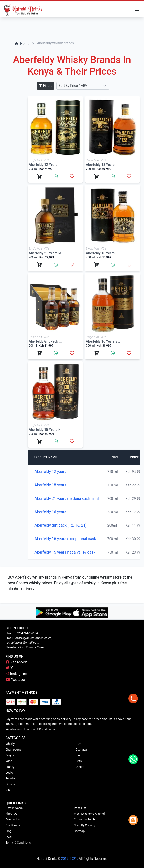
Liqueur (10, 784)
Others (80, 767)
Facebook (16, 662)
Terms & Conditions (18, 843)
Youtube (15, 679)
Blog (8, 831)
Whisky (10, 744)
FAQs (9, 837)
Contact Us (13, 820)
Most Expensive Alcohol (89, 814)
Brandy (10, 767)
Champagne (13, 750)
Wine (9, 761)
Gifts (79, 761)
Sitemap (79, 831)
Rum (79, 744)
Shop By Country (85, 825)
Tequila (10, 778)
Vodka (10, 773)
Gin (8, 790)
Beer (79, 755)
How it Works (14, 808)
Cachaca (81, 750)
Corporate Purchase (87, 820)
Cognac (10, 755)
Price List (80, 808)
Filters (46, 86)
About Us (11, 814)
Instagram (16, 674)
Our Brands (13, 825)
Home (22, 44)
